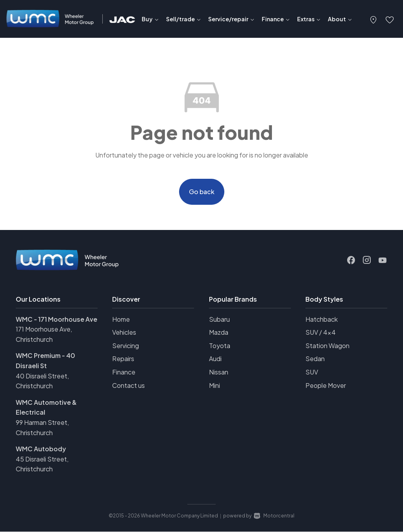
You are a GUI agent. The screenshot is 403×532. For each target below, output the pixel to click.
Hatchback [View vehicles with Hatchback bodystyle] (322, 319)
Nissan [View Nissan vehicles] (219, 372)
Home (121, 319)
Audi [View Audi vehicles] (215, 359)
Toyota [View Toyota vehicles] (220, 346)
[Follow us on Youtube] (383, 260)
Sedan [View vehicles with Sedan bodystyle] (315, 359)
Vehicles (124, 333)
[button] (373, 19)
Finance (124, 372)
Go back (202, 192)
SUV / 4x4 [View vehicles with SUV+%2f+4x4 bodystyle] (321, 333)
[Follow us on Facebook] (351, 260)
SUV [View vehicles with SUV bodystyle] (312, 372)
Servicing (126, 346)
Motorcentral (274, 516)
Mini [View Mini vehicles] (214, 385)
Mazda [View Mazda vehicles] (219, 333)
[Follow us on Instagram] (367, 260)
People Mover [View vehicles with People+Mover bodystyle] (326, 385)
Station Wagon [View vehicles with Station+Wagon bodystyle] (327, 346)
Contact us (128, 385)
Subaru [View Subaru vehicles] (219, 319)
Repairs (123, 359)
